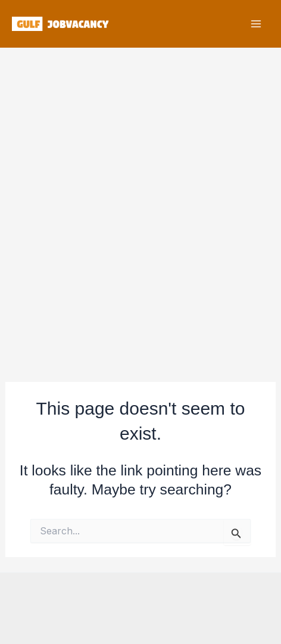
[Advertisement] (140, 207)
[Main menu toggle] (256, 24)
